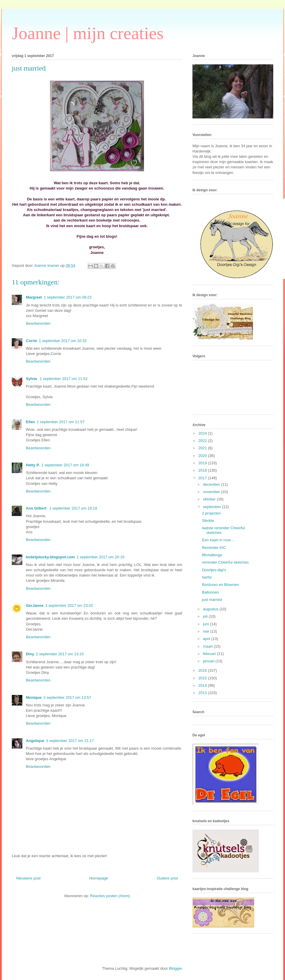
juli (206, 616)
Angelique (35, 741)
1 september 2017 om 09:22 (68, 297)
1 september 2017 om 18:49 (65, 465)
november (212, 492)
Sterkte (208, 521)
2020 (203, 456)
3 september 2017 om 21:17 (70, 741)
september (213, 507)
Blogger (175, 968)
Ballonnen (210, 592)
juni (207, 624)
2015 (203, 678)
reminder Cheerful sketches (225, 562)
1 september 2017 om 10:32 (63, 341)
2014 (203, 685)
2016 (203, 670)
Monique (34, 697)
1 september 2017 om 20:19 (101, 557)
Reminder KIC (214, 548)
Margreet (34, 297)
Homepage (99, 878)
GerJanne (35, 605)
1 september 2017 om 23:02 (69, 605)
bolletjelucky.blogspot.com (50, 557)
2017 (203, 478)
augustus (211, 609)
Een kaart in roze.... (218, 540)
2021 (203, 448)
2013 (203, 693)
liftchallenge (212, 555)
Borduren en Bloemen (220, 585)
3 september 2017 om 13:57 (67, 697)
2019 (203, 463)
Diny (30, 654)
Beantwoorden (38, 323)
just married (212, 600)
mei (207, 631)
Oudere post (167, 878)
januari (209, 661)
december (212, 484)
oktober (210, 499)
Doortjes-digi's (214, 570)
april (207, 639)
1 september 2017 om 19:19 (73, 508)
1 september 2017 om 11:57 (61, 422)
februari (210, 654)
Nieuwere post (28, 878)
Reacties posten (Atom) (110, 896)
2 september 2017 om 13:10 (60, 654)
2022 (203, 441)
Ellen (30, 422)
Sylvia (32, 379)
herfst (207, 577)
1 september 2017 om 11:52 (64, 379)
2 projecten (211, 513)
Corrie (31, 341)
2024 (203, 433)
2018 (203, 470)
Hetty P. (33, 465)
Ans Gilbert (37, 508)
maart (208, 646)
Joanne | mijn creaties (88, 33)
